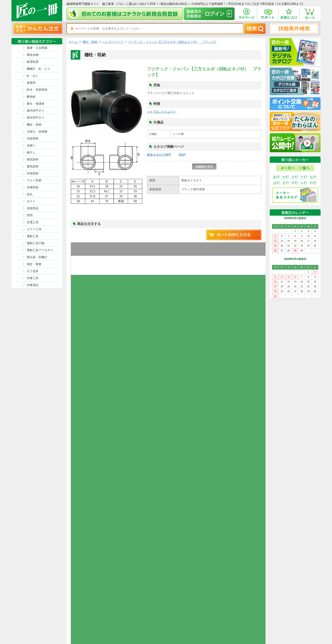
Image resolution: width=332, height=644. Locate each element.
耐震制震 (33, 62)
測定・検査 (34, 264)
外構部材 (33, 187)
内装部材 (33, 138)
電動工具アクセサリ (40, 250)
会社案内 (181, 629)
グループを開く (87, 277)
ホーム (73, 42)
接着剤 (31, 83)
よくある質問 (205, 629)
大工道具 (33, 271)
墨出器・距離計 (37, 257)
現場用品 (33, 208)
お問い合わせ (205, 624)
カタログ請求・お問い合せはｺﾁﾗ (224, 559)
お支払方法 (204, 614)
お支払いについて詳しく (99, 578)
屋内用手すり (36, 111)
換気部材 (33, 159)
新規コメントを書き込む (234, 346)
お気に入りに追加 (87, 268)
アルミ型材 (34, 180)
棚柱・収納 (34, 125)
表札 (30, 194)
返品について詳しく (215, 487)
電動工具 (33, 236)
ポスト (31, 201)
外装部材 (33, 173)
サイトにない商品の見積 (243, 624)
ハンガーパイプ (113, 42)
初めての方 (182, 624)
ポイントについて (186, 619)
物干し (31, 152)
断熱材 (31, 97)
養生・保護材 (36, 104)
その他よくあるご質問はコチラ (223, 540)
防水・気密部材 (37, 90)
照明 (30, 215)
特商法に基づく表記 (241, 619)
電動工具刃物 (36, 243)
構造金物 (33, 55)
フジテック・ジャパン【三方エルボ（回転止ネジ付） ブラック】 (173, 42)
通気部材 (33, 166)
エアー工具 (34, 229)
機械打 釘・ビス (39, 69)
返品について (183, 614)
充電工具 (33, 222)
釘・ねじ (33, 76)
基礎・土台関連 (37, 48)
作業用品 (33, 285)
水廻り (31, 145)
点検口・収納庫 (37, 132)
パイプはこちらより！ (162, 112)
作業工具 (33, 278)
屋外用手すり (36, 118)
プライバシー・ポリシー (243, 614)
